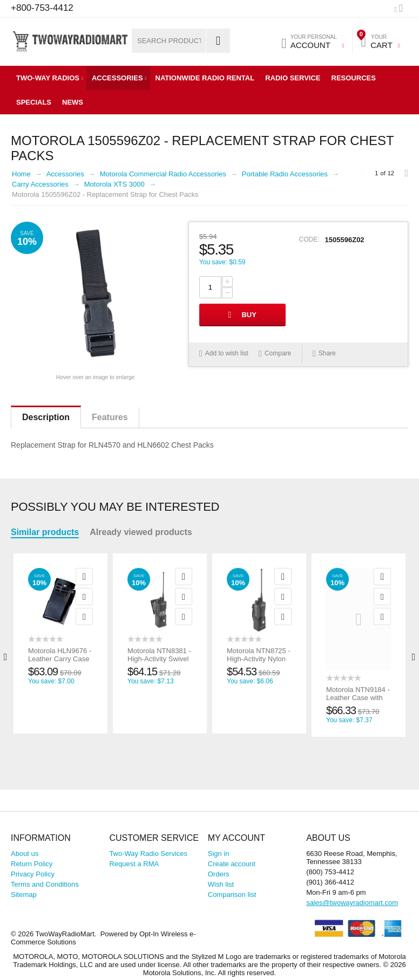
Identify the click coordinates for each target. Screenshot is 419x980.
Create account (232, 864)
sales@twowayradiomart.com (352, 903)
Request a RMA (134, 864)
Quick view (84, 577)
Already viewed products (141, 532)
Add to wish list (227, 353)
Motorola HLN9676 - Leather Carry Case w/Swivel (60, 659)
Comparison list (232, 895)
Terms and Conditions (45, 884)
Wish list (221, 884)
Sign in (219, 854)
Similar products (45, 532)
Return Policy (32, 864)
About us (25, 854)
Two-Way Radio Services (148, 854)
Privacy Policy (33, 874)
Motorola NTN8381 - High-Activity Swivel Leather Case (159, 659)
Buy (249, 315)
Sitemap (24, 895)
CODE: (309, 239)
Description (46, 417)
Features (110, 417)
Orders (219, 874)
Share (324, 354)
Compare (278, 353)
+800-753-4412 (42, 8)
